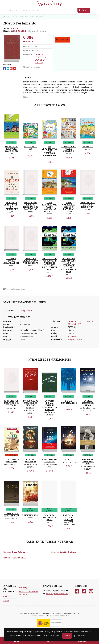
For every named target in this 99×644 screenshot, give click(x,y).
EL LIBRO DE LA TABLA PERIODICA (69, 149)
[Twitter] (84, 591)
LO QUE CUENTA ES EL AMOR (11, 461)
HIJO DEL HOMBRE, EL (30, 461)
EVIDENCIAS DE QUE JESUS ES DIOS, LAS (30, 403)
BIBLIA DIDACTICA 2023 (69, 402)
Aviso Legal (24, 587)
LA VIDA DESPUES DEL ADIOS (88, 403)
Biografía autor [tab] (27, 310)
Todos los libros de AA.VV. (14, 289)
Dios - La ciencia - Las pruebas (49, 461)
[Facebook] (77, 591)
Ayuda (6, 601)
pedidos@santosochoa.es (57, 594)
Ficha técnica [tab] (11, 310)
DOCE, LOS (69, 459)
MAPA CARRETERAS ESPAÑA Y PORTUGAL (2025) (69, 207)
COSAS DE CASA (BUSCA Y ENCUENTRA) (88, 205)
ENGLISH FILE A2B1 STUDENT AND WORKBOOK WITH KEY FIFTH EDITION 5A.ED (69, 265)
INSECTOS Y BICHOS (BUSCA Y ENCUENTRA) (30, 261)
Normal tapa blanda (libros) (32, 330)
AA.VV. (15, 28)
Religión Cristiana (37, 31)
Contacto (7, 596)
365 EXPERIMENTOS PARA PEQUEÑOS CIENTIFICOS (50, 151)
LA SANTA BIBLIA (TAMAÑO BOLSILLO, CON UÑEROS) (50, 405)
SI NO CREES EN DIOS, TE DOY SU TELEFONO (11, 403)
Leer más (81, 635)
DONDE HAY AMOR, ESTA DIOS (88, 462)
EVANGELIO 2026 (30, 515)
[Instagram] (91, 591)
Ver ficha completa (32, 67)
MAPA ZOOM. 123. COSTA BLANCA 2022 (11, 149)
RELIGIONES (20, 31)
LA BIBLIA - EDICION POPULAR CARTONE (69, 518)
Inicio (6, 17)
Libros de (15, 552)
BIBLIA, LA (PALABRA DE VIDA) (50, 517)
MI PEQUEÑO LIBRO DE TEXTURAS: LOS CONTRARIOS (30, 206)
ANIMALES (88, 147)
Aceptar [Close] (67, 636)
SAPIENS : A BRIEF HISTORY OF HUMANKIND (11, 206)
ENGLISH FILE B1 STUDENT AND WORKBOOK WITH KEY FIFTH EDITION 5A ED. (49, 264)
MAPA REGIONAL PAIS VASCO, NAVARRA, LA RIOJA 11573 (50, 207)
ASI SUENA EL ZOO (30, 148)
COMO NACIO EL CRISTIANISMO (11, 515)
